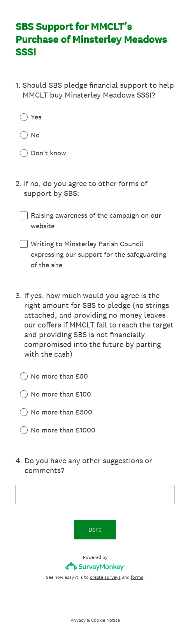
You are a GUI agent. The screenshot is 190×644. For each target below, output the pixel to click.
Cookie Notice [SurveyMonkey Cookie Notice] (106, 620)
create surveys (105, 577)
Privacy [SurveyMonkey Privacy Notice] (78, 620)
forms (137, 577)
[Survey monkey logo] (95, 566)
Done (95, 529)
